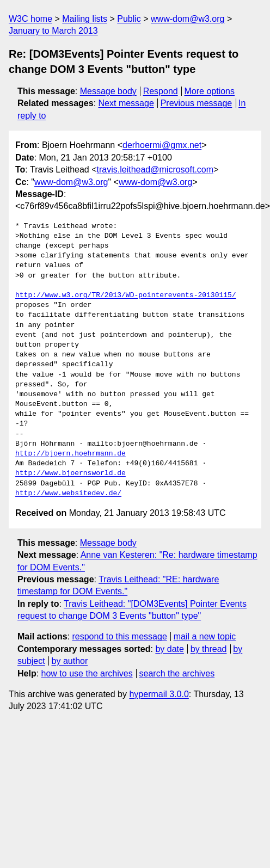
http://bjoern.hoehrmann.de (70, 454)
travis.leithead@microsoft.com (155, 170)
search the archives (177, 673)
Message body (108, 91)
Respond (161, 91)
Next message (126, 103)
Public (129, 19)
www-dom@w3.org (188, 19)
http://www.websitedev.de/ (68, 494)
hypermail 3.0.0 (159, 694)
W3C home (30, 19)
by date (169, 649)
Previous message (197, 103)
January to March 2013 (53, 31)
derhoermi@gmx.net (162, 145)
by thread (209, 649)
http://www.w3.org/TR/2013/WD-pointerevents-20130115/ (126, 296)
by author (70, 661)
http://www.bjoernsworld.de (70, 473)
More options (210, 91)
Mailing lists (85, 19)
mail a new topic (205, 636)
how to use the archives (87, 673)
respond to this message (119, 636)
